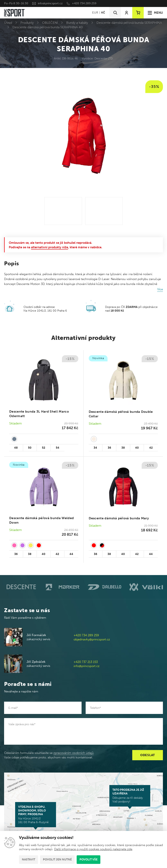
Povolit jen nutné (57, 859)
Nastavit (29, 859)
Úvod (8, 23)
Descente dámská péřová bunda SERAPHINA (129, 23)
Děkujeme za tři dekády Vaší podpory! (130, 796)
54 (58, 448)
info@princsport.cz (50, 3)
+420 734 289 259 (84, 3)
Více (160, 289)
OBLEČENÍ (50, 23)
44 (71, 554)
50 (30, 448)
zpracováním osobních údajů (73, 753)
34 (95, 448)
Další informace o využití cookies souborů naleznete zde (93, 849)
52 (44, 448)
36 (109, 448)
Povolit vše (89, 859)
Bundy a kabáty (77, 23)
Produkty (27, 23)
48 (16, 448)
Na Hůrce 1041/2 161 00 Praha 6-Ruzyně (36, 815)
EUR (95, 13)
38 (123, 448)
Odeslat (148, 755)
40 (137, 448)
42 (151, 448)
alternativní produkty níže (50, 247)
